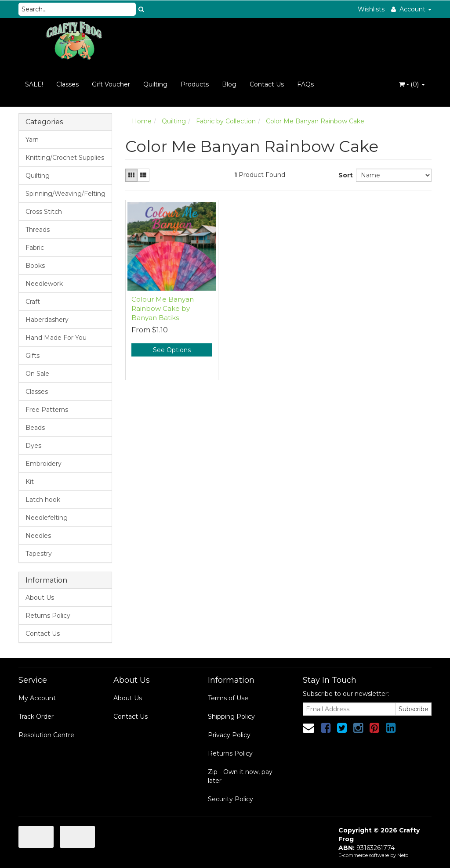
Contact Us (267, 84)
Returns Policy (48, 616)
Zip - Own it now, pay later (240, 776)
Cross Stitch (44, 212)
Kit (30, 482)
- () (412, 84)
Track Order (36, 717)
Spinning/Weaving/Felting (65, 194)
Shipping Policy (231, 717)
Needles (38, 536)
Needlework (44, 284)
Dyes (33, 446)
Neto (403, 855)
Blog (229, 84)
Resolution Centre (46, 735)
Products (195, 84)
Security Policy (230, 799)
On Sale (37, 374)
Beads (35, 428)
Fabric (35, 248)
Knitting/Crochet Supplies (65, 158)
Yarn (32, 140)
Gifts (33, 356)
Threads (38, 230)
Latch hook (43, 500)
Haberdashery (47, 320)
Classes (67, 84)
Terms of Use (228, 698)
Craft (33, 302)
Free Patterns (47, 410)
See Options (172, 350)
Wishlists (371, 9)
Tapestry (39, 554)
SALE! (34, 84)
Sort (344, 175)
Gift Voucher (111, 84)
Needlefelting (47, 518)
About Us (40, 598)
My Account (37, 698)
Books (35, 266)
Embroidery (44, 464)
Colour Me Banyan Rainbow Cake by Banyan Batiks (163, 308)
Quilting (155, 84)
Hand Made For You (56, 338)
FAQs (305, 84)
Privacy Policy (229, 735)
